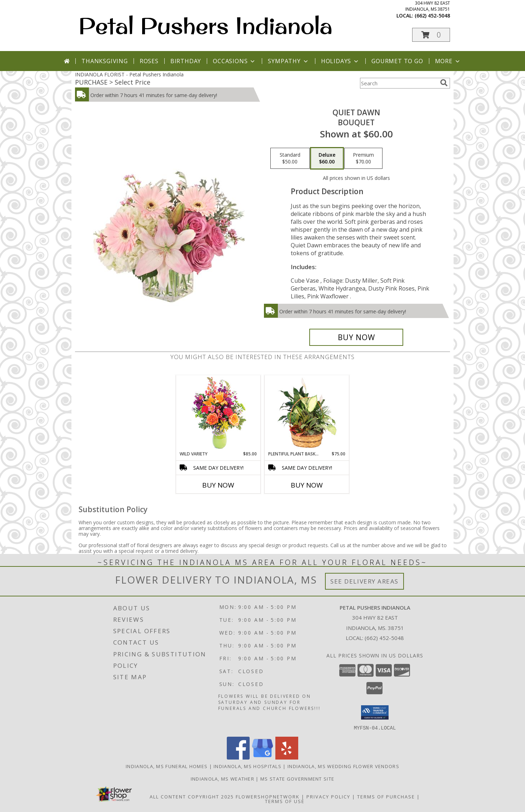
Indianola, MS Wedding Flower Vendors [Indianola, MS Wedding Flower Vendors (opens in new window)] (343, 766)
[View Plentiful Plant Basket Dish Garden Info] (307, 413)
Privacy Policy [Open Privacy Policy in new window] (328, 796)
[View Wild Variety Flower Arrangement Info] (218, 413)
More (448, 61)
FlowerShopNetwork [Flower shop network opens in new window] (268, 796)
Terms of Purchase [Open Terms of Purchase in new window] (386, 796)
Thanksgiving (105, 61)
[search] (444, 83)
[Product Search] (399, 83)
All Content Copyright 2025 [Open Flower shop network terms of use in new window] (192, 796)
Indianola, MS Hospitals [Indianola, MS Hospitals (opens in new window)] (247, 766)
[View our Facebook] (238, 757)
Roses (149, 61)
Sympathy (288, 61)
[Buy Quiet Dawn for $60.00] (356, 337)
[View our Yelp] (287, 757)
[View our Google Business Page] (262, 757)
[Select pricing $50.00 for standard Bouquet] (290, 158)
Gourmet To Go (397, 61)
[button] (431, 35)
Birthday (186, 61)
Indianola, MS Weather (222, 778)
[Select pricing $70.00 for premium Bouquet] (363, 158)
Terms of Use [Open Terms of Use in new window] (285, 801)
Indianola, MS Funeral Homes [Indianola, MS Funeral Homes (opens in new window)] (167, 766)
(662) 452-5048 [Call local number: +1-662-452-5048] (432, 16)
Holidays (340, 61)
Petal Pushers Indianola (206, 25)
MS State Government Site (297, 778)
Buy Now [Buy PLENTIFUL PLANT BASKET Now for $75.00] (307, 485)
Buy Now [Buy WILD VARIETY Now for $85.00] (218, 485)
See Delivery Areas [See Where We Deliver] (364, 581)
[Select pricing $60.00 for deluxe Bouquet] (327, 158)
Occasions (234, 61)
